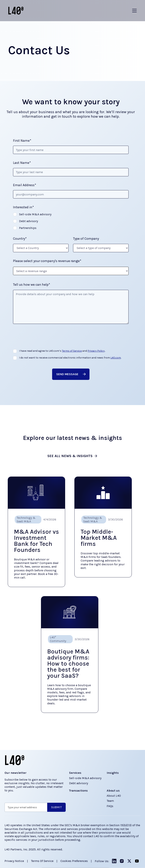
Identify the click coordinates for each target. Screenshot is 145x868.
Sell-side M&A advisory (85, 778)
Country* (20, 239)
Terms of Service (72, 351)
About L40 (114, 796)
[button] (134, 11)
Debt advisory (79, 783)
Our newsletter (15, 773)
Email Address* (25, 185)
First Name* (22, 141)
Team (110, 801)
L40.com (116, 358)
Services (75, 773)
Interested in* (23, 207)
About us (113, 791)
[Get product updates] (26, 807)
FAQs (110, 806)
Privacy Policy (96, 351)
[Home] (16, 11)
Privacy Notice (14, 861)
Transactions (78, 791)
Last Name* (22, 163)
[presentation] (42, 338)
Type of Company (86, 239)
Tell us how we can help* (32, 285)
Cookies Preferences (74, 861)
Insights (113, 773)
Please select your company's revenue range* (47, 261)
